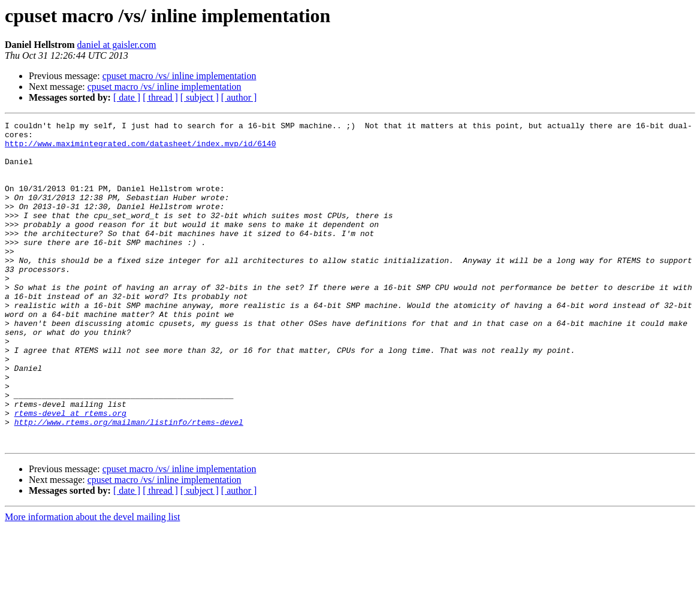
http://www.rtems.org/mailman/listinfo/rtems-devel (129, 483)
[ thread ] (160, 97)
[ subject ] (200, 97)
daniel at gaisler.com (117, 45)
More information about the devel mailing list (92, 582)
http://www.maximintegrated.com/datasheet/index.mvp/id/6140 (140, 149)
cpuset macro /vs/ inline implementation (179, 76)
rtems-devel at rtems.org (70, 472)
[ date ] (127, 97)
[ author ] (239, 97)
